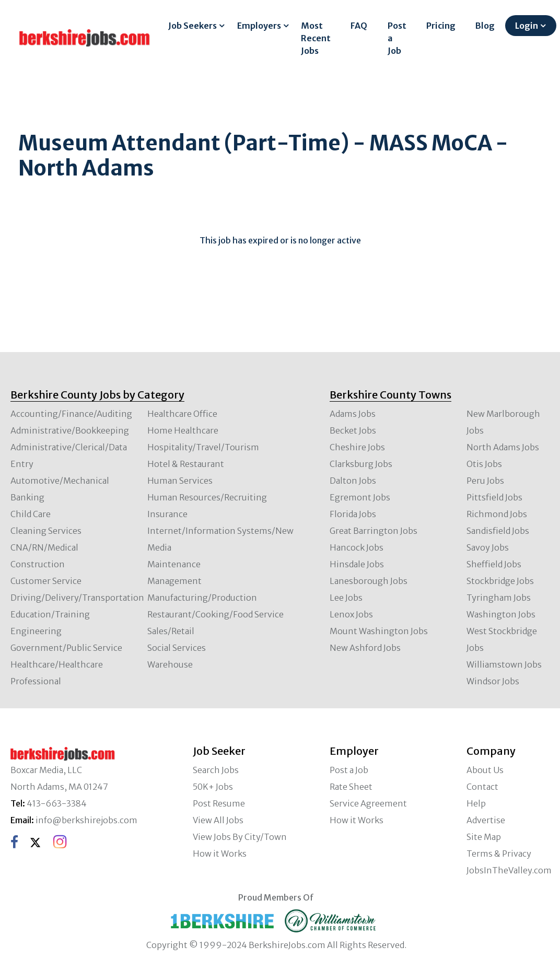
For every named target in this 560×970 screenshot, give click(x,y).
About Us (485, 770)
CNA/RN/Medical (44, 547)
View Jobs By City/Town (240, 837)
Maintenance (174, 564)
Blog (485, 26)
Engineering (36, 631)
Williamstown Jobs (504, 664)
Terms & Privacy (499, 854)
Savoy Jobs (488, 547)
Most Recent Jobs (316, 38)
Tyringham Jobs (499, 598)
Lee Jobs (346, 598)
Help (476, 803)
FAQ (359, 26)
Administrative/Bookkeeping (70, 430)
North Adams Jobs (503, 447)
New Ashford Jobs (365, 648)
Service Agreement (368, 803)
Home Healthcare (183, 430)
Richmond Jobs (497, 514)
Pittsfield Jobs (494, 497)
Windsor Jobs (493, 681)
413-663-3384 (57, 803)
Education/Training (50, 614)
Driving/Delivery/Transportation (77, 598)
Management (174, 581)
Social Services (177, 648)
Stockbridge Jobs (500, 581)
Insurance (167, 514)
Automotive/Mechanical (60, 481)
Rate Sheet (351, 787)
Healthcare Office (182, 414)
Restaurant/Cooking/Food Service (215, 614)
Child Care (31, 514)
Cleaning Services (46, 531)
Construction (38, 564)
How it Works (220, 854)
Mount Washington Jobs (379, 631)
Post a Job (397, 38)
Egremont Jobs (360, 497)
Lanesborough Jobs (369, 581)
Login (527, 26)
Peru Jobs (485, 481)
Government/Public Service (66, 648)
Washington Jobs (501, 614)
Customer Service (46, 581)
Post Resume (219, 803)
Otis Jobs (484, 464)
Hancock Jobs (357, 547)
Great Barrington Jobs (374, 531)
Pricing (441, 26)
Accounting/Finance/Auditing (71, 414)
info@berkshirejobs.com (86, 820)
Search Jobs (216, 770)
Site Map (484, 837)
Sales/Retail (171, 631)
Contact (482, 787)
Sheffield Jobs (494, 564)
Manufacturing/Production (202, 598)
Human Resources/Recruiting (207, 497)
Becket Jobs (353, 430)
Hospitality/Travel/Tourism (203, 447)
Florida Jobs (353, 514)
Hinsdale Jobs (357, 564)
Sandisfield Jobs (498, 531)
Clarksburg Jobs (361, 464)
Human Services (180, 481)
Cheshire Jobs (357, 447)
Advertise (486, 820)
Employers (259, 26)
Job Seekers (192, 26)
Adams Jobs (353, 414)
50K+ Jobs (213, 787)
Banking (27, 497)
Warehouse (170, 664)
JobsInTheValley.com (509, 870)
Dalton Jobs (353, 481)
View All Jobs (218, 820)
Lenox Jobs (351, 614)
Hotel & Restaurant (186, 464)
